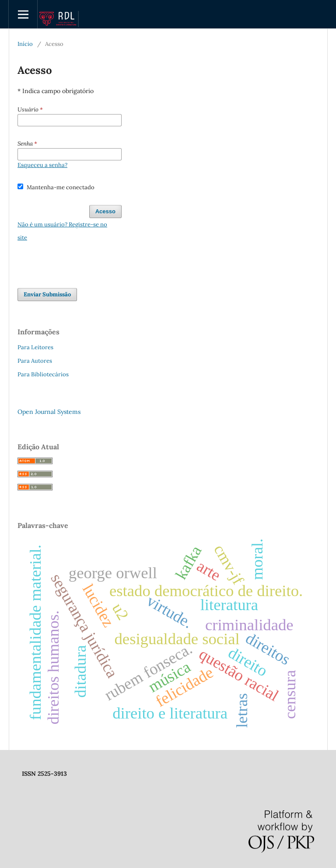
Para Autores (35, 361)
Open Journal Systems (49, 412)
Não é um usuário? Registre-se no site (62, 231)
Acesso (105, 211)
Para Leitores (35, 347)
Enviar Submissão (47, 294)
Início (25, 44)
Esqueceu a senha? (42, 165)
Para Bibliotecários (43, 374)
